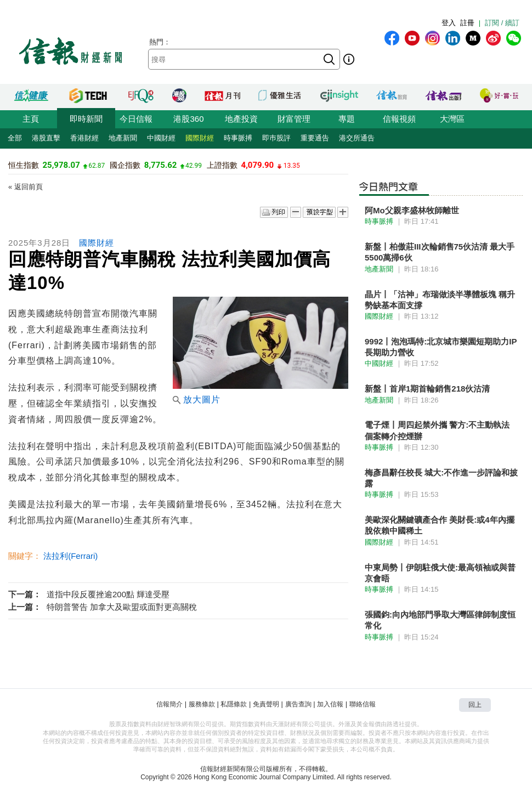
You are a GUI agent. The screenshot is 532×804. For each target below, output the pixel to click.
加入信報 (330, 704)
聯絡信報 (363, 704)
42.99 (194, 166)
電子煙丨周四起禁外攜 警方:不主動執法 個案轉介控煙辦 (437, 430)
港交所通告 (357, 138)
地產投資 (241, 119)
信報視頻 (399, 119)
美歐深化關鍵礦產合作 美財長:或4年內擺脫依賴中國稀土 (440, 525)
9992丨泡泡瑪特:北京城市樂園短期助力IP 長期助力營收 (441, 347)
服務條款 (202, 704)
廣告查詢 (298, 704)
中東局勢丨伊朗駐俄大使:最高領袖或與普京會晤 (440, 573)
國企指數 (125, 165)
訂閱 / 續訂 (502, 23)
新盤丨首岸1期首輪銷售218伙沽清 (427, 389)
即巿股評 (276, 138)
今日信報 (136, 119)
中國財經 (161, 138)
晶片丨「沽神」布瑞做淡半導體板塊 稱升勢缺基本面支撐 (440, 300)
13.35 (292, 166)
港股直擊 (46, 138)
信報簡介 (169, 704)
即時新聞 (86, 119)
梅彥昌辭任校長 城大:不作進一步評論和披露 (441, 478)
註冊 (467, 23)
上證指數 (222, 165)
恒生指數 (24, 165)
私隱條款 (234, 704)
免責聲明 (266, 704)
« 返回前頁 (26, 187)
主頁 (31, 119)
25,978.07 (61, 165)
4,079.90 (258, 165)
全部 (15, 138)
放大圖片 (197, 400)
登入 (449, 23)
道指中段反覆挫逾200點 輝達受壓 (108, 594)
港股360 (188, 119)
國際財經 (200, 138)
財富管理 (294, 119)
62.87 (97, 166)
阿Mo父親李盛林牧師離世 (412, 210)
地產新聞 (123, 138)
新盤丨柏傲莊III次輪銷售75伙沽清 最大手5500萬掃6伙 (440, 252)
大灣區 (452, 119)
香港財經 (84, 138)
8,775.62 (161, 165)
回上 (475, 705)
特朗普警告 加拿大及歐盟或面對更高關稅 (122, 607)
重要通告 (315, 138)
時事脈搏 (238, 138)
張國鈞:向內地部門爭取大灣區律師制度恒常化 (440, 620)
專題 (347, 119)
